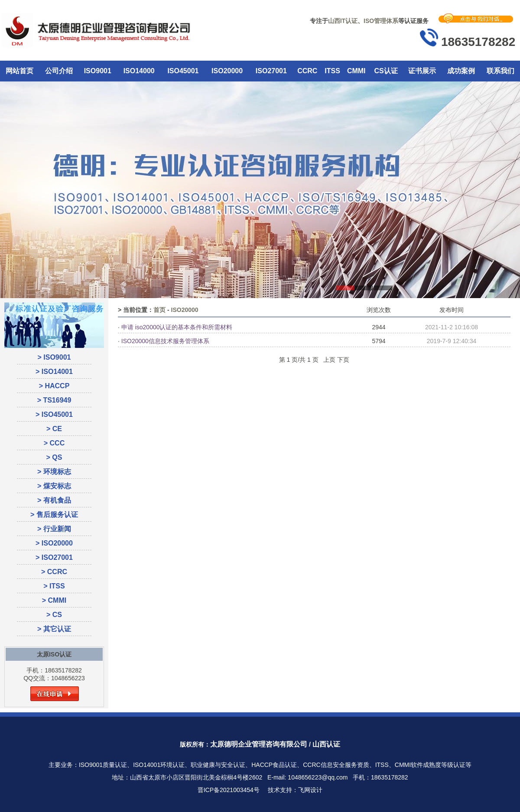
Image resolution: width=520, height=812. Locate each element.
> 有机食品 (54, 500)
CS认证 (386, 71)
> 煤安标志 (54, 486)
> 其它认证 (54, 629)
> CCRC (54, 572)
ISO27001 (271, 71)
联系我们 (500, 71)
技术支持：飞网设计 (295, 790)
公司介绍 (59, 71)
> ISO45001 (54, 414)
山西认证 (326, 744)
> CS (54, 615)
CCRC (307, 71)
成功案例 (461, 71)
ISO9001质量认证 (103, 765)
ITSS (332, 71)
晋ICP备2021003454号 (229, 790)
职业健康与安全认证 (218, 765)
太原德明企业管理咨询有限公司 (259, 744)
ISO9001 (98, 71)
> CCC (54, 443)
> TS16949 (54, 400)
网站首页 (19, 71)
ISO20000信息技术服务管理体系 (165, 341)
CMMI (356, 71)
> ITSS (54, 586)
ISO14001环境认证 (159, 765)
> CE (54, 429)
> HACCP (54, 386)
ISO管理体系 (381, 21)
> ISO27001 (54, 557)
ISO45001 (183, 71)
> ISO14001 (54, 372)
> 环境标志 (54, 472)
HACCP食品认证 (274, 765)
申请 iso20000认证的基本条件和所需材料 (177, 327)
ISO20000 (227, 71)
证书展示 (422, 71)
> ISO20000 (54, 543)
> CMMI (54, 600)
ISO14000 (139, 71)
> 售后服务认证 (54, 515)
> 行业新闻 (54, 529)
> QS (54, 457)
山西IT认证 (343, 21)
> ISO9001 (54, 357)
